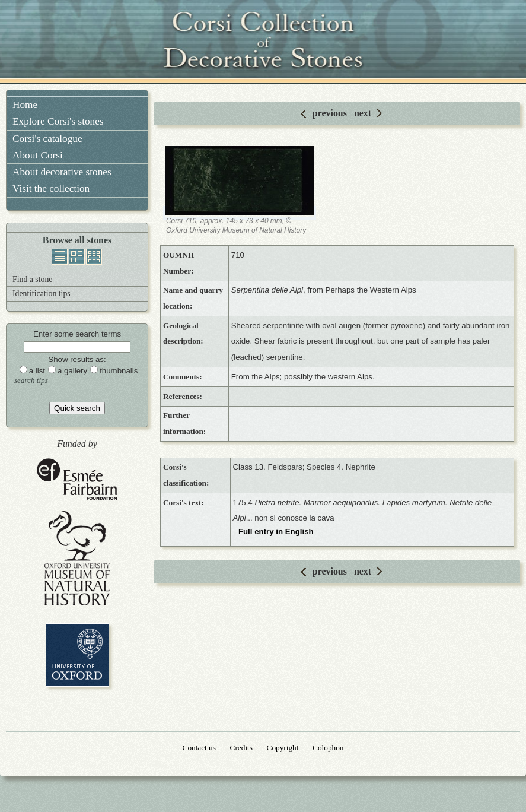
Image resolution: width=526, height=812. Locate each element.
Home (25, 105)
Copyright (283, 748)
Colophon (328, 748)
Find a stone (32, 279)
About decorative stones (62, 172)
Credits (241, 748)
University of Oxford (77, 655)
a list (37, 371)
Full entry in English (276, 532)
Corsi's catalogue (47, 139)
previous (330, 113)
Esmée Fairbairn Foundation (77, 480)
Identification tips (42, 294)
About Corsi (38, 155)
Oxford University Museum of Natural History (77, 558)
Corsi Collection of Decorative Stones (263, 42)
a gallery (72, 371)
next (363, 113)
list (60, 257)
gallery (77, 257)
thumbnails (94, 257)
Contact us (199, 748)
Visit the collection (51, 188)
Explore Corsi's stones (58, 121)
